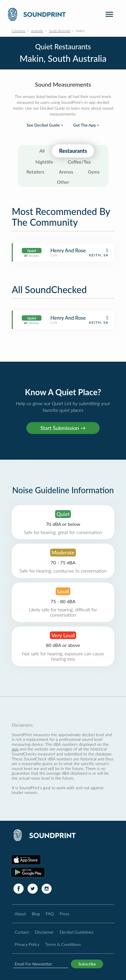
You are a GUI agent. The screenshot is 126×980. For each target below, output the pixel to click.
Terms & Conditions (63, 944)
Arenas (66, 172)
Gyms (94, 172)
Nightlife (44, 162)
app (15, 749)
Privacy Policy (27, 944)
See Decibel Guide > (45, 125)
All (42, 151)
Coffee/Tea (79, 162)
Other (63, 182)
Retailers (35, 172)
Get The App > (86, 125)
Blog (36, 914)
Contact (22, 932)
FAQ (50, 914)
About (20, 914)
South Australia (60, 31)
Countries (19, 31)
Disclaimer (44, 932)
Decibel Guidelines (76, 932)
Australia (37, 31)
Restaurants (73, 151)
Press (65, 914)
